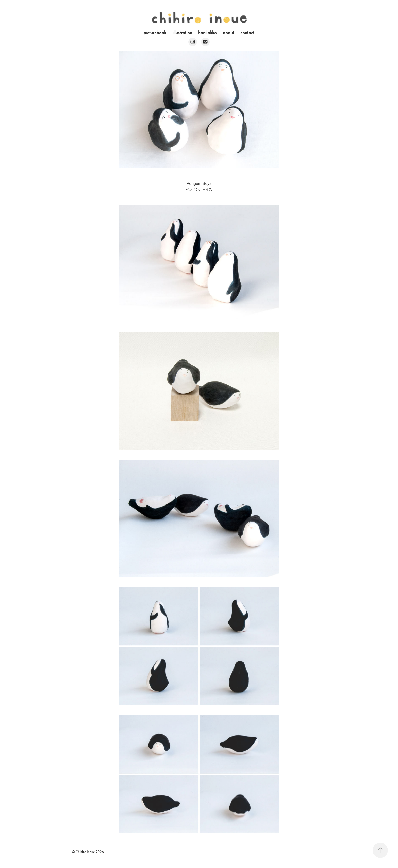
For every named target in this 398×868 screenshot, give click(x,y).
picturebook (155, 32)
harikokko (208, 32)
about (228, 32)
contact (247, 32)
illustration (182, 32)
